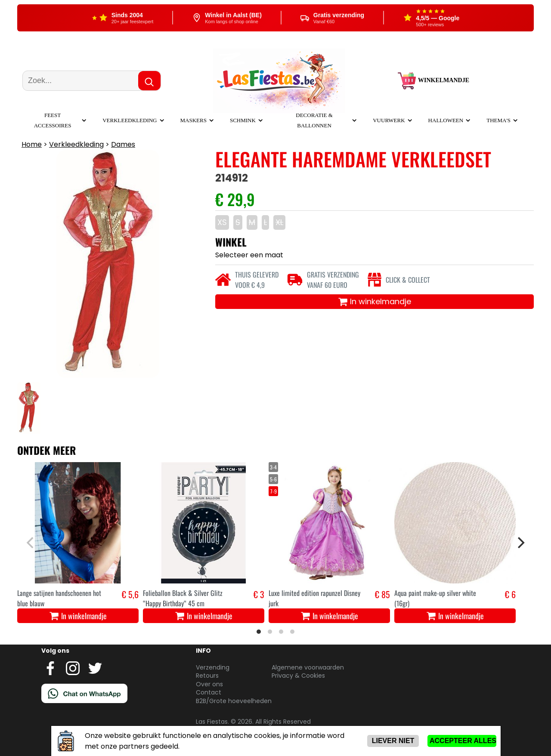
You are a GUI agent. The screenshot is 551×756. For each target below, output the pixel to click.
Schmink (243, 120)
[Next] (520, 543)
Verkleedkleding (130, 120)
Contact (209, 692)
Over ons (209, 684)
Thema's (498, 120)
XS (222, 222)
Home (32, 144)
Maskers (193, 120)
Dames (123, 144)
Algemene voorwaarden (308, 667)
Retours (207, 676)
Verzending (213, 667)
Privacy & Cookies (298, 676)
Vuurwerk (389, 120)
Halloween (446, 120)
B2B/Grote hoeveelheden (234, 701)
